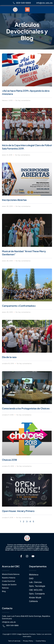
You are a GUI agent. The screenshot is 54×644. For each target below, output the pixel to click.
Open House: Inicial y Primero (18, 511)
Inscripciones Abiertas (14, 200)
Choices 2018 (9, 460)
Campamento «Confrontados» (19, 306)
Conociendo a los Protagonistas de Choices (26, 408)
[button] (27, 10)
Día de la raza (9, 357)
